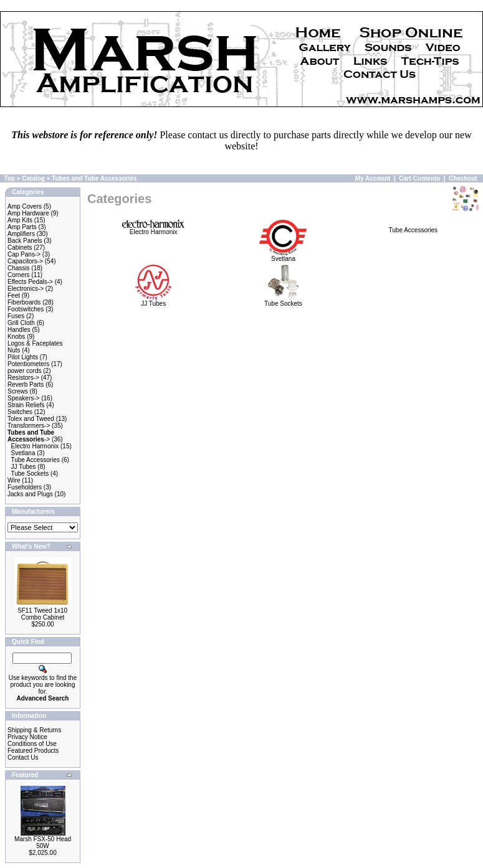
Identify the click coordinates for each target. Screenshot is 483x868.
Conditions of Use (32, 744)
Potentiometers (28, 364)
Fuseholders (25, 487)
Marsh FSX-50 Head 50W (43, 842)
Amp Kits (20, 220)
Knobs (16, 337)
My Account (373, 178)
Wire (14, 480)
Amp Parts (22, 227)
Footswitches (26, 309)
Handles (19, 330)
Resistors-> (23, 378)
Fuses (16, 316)
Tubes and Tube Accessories (94, 178)
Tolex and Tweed (31, 419)
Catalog (33, 178)
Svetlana (23, 453)
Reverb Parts (26, 384)
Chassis (19, 268)
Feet (14, 295)
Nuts (14, 350)
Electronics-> (26, 289)
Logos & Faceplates (35, 343)
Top (10, 178)
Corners (19, 275)
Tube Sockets (30, 474)
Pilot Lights (23, 357)
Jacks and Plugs (30, 494)
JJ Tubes (24, 467)
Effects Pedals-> (30, 282)
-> (31, 436)
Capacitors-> (25, 261)
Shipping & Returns (34, 730)
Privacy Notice (27, 737)
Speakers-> (23, 398)
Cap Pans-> (24, 254)
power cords (24, 371)
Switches (20, 412)
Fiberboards (24, 302)
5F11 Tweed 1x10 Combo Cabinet (43, 614)
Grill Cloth (21, 323)
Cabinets (20, 248)
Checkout (463, 178)
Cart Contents (419, 178)
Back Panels (25, 241)
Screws (18, 391)
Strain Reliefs (26, 405)
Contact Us (23, 757)
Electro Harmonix (35, 446)
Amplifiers (21, 234)
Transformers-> (29, 426)
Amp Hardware (28, 213)
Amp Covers (25, 206)
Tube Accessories (35, 460)
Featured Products (33, 751)
